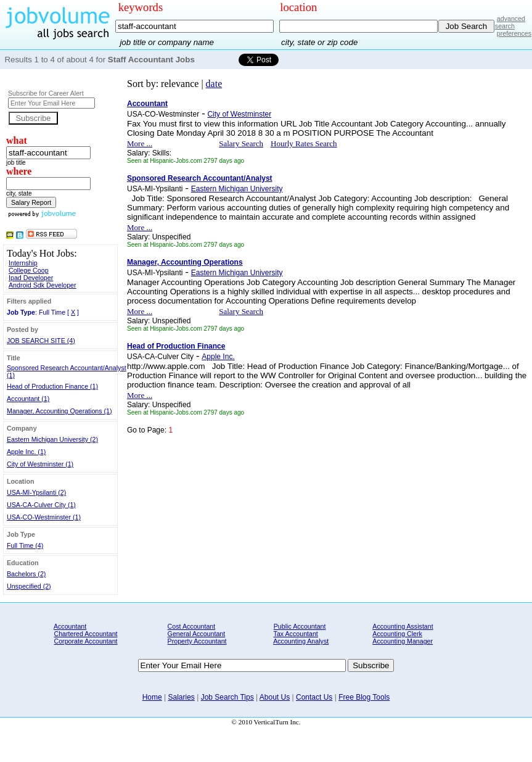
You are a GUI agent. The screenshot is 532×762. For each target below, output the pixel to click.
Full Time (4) (25, 545)
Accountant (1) (28, 399)
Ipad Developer (31, 278)
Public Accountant (300, 626)
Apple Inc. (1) (26, 452)
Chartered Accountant (85, 634)
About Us (275, 697)
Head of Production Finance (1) (52, 386)
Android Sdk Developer (43, 285)
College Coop (29, 270)
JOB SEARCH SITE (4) (41, 341)
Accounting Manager (403, 641)
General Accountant (197, 634)
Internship (23, 263)
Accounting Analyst (301, 641)
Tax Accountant (296, 634)
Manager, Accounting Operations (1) (59, 411)
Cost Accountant (192, 626)
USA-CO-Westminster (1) (44, 517)
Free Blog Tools (364, 697)
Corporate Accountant (85, 641)
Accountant (70, 626)
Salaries (182, 697)
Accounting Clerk (397, 634)
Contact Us (314, 697)
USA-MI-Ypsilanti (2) (36, 492)
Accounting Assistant (403, 626)
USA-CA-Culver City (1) (41, 505)
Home (152, 697)
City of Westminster (239, 114)
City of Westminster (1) (40, 464)
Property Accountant (197, 641)
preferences (514, 33)
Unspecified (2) (29, 586)
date (214, 84)
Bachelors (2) (26, 574)
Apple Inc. (218, 357)
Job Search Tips (227, 697)
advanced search (510, 22)
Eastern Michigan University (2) (52, 439)
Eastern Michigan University (237, 189)
